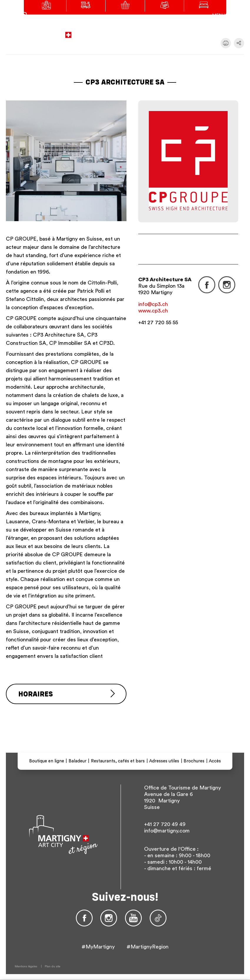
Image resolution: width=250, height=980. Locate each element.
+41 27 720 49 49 (165, 824)
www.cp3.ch (153, 311)
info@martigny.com (167, 831)
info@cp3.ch (153, 304)
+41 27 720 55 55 (158, 322)
